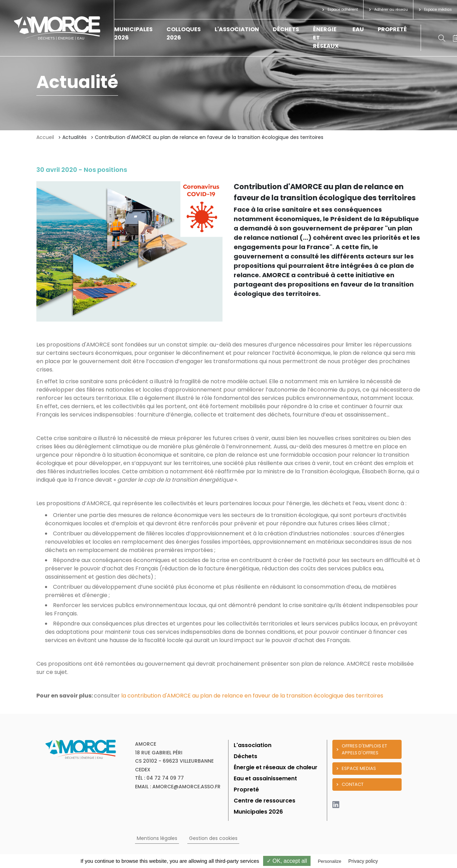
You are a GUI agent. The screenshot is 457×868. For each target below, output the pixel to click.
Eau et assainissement (265, 778)
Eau (358, 29)
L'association (237, 29)
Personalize (330, 861)
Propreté (392, 29)
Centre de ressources (265, 801)
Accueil (45, 137)
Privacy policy (363, 861)
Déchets (286, 29)
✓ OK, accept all (287, 861)
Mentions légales (157, 838)
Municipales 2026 (258, 812)
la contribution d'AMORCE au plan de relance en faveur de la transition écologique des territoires (252, 696)
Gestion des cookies (213, 838)
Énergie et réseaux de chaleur (276, 767)
